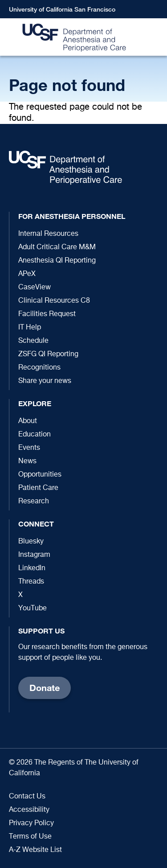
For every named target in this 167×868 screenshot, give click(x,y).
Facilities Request (47, 314)
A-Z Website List (35, 850)
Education (35, 435)
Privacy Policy (31, 823)
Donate (45, 688)
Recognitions (39, 368)
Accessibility (29, 810)
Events (29, 448)
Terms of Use (30, 837)
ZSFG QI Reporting (48, 354)
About (28, 421)
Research (34, 502)
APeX (27, 274)
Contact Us (27, 797)
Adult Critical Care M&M (57, 247)
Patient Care (38, 488)
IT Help (30, 328)
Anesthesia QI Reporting (57, 261)
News (27, 461)
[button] (156, 37)
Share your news (45, 381)
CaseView (35, 288)
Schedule (33, 341)
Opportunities (40, 475)
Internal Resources (48, 234)
